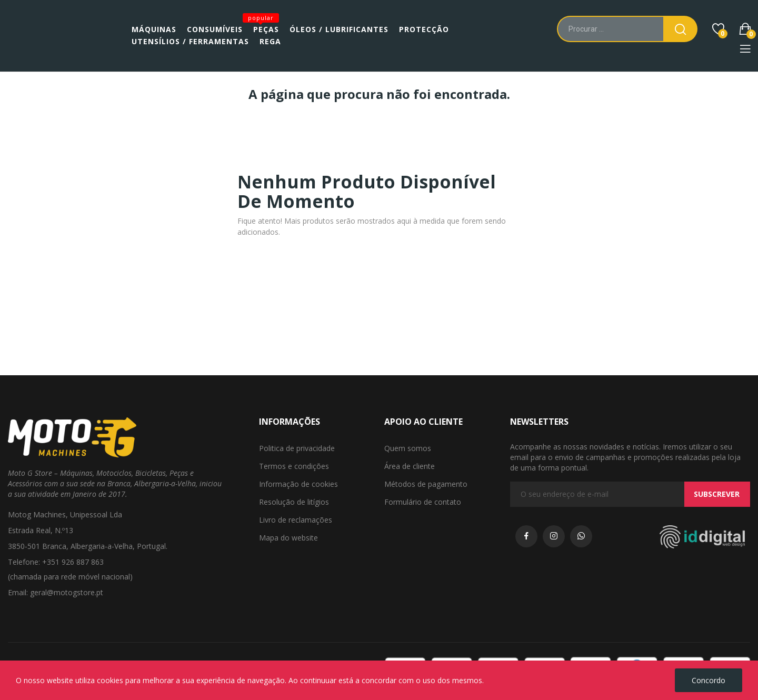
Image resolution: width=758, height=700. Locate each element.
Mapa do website (288, 538)
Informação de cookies (298, 484)
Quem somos (408, 448)
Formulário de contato (423, 502)
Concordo (709, 680)
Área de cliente (410, 466)
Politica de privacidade (297, 448)
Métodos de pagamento (426, 484)
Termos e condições (294, 466)
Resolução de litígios (294, 502)
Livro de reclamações (296, 520)
